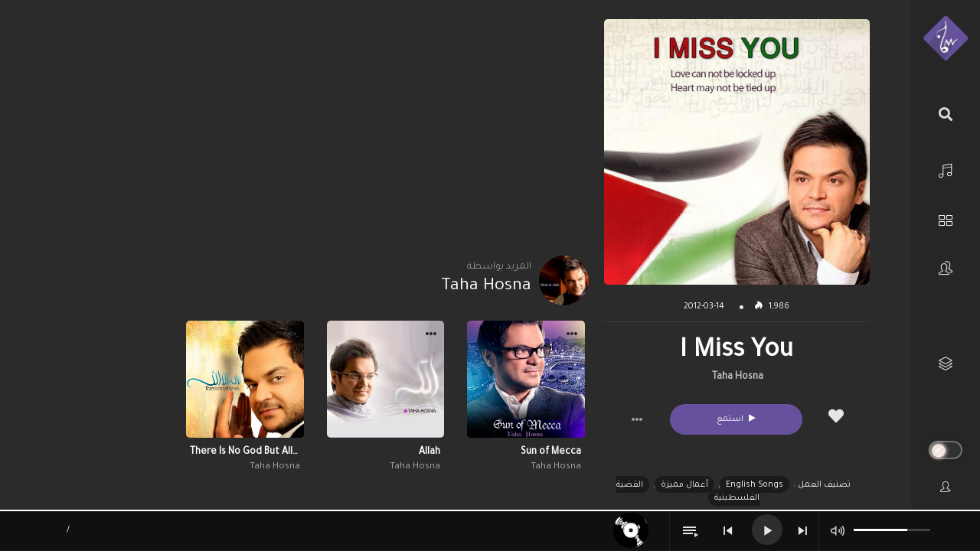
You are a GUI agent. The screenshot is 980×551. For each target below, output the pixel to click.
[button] (637, 419)
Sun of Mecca (551, 452)
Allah (430, 452)
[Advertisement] (315, 126)
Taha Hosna (738, 377)
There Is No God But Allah (245, 452)
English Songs (755, 485)
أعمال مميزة (684, 485)
